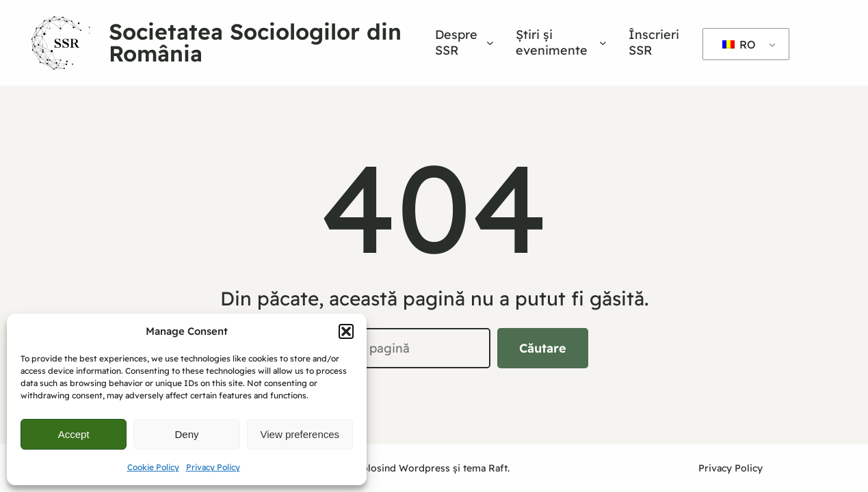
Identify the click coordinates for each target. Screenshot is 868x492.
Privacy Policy (213, 467)
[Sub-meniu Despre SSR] (490, 43)
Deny (186, 434)
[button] (346, 331)
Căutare (543, 348)
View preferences (300, 434)
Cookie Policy (153, 467)
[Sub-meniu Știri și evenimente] (603, 43)
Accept (74, 434)
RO (739, 44)
